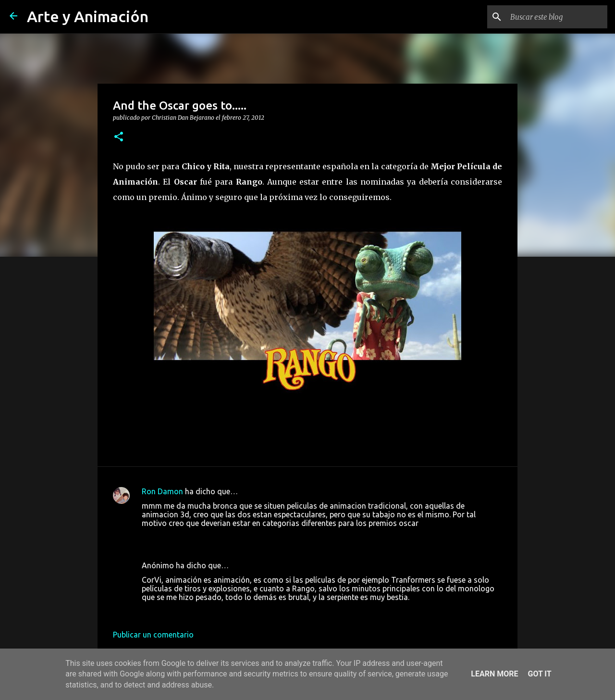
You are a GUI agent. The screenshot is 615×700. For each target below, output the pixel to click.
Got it (539, 674)
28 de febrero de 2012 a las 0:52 (197, 612)
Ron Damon (162, 491)
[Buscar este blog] (557, 17)
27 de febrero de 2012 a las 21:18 (199, 537)
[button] (119, 137)
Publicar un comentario (153, 635)
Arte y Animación (88, 16)
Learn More (494, 674)
